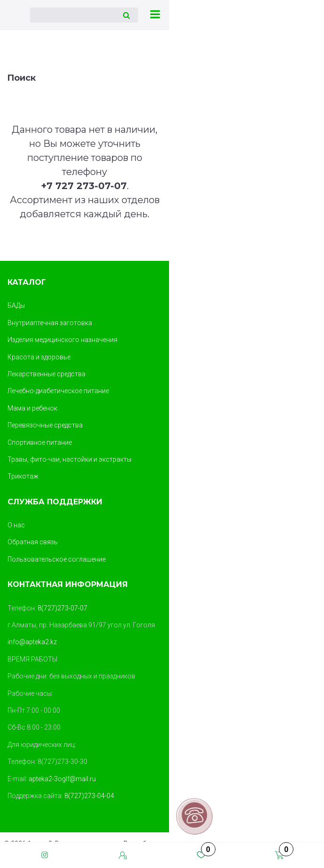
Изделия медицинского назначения (62, 340)
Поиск (21, 78)
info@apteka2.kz (32, 642)
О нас (16, 525)
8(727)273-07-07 (62, 608)
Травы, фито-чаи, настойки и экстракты (69, 459)
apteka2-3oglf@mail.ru (62, 779)
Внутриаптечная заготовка (50, 323)
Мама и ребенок (32, 408)
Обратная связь (33, 542)
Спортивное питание (40, 442)
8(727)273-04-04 (89, 796)
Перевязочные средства (45, 425)
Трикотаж (23, 476)
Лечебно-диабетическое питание (58, 391)
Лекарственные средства (46, 374)
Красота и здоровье (39, 357)
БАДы (16, 305)
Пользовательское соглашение (57, 559)
